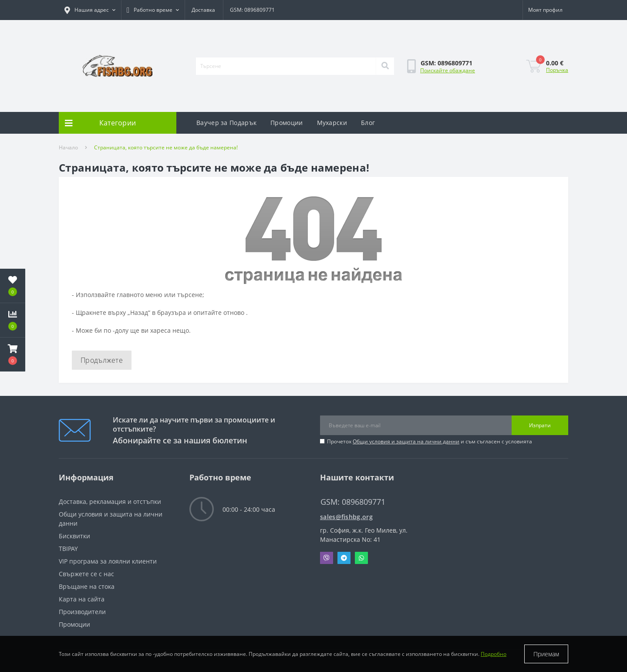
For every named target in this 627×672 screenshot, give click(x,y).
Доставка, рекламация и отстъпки (110, 501)
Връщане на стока (87, 586)
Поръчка (557, 70)
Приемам (546, 654)
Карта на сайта (82, 599)
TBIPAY (68, 549)
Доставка (203, 10)
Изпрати (540, 425)
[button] (90, 10)
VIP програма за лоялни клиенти (108, 561)
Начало (68, 147)
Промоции (287, 123)
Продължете (102, 360)
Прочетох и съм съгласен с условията (430, 441)
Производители (82, 612)
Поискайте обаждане (448, 70)
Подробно (494, 654)
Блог (368, 123)
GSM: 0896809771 (252, 10)
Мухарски (332, 123)
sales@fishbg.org (346, 517)
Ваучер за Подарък (226, 123)
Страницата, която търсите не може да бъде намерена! (166, 147)
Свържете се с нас (86, 574)
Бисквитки (74, 536)
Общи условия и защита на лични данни (406, 441)
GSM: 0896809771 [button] (353, 502)
